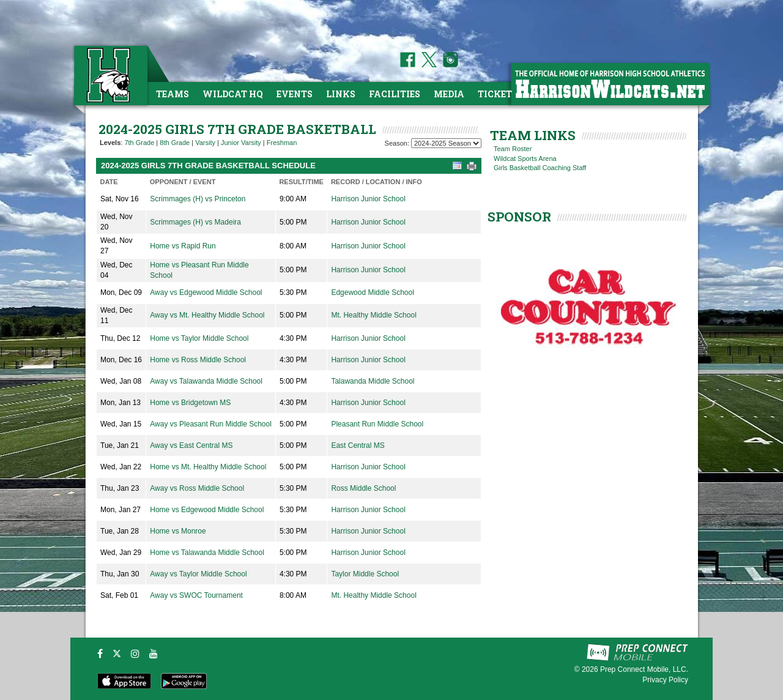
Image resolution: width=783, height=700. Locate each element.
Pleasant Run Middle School (377, 424)
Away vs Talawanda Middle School (206, 381)
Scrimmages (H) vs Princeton (198, 199)
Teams (173, 94)
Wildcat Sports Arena (525, 158)
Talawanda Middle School (373, 381)
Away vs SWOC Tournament (196, 595)
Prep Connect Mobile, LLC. (644, 669)
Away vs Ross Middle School (197, 488)
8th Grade (175, 143)
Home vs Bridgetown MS (190, 403)
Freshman (282, 143)
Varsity (205, 143)
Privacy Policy (665, 680)
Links (341, 94)
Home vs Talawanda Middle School (207, 553)
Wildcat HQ (233, 94)
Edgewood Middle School (372, 292)
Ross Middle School (363, 488)
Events (295, 94)
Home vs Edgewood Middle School (207, 510)
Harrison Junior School (368, 199)
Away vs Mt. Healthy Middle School (207, 315)
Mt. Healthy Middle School (373, 315)
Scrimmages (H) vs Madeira (195, 222)
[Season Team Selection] (446, 143)
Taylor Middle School (365, 574)
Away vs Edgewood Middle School (206, 292)
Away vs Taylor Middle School (198, 574)
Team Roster (513, 149)
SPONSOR (519, 217)
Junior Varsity (241, 143)
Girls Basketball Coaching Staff (540, 168)
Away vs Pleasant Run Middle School (211, 424)
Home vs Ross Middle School (198, 360)
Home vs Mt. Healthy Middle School (208, 467)
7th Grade (139, 143)
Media (449, 94)
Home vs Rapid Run (183, 246)
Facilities (395, 94)
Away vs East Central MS (191, 445)
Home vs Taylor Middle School (199, 338)
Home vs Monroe (178, 531)
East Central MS (358, 445)
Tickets (498, 94)
